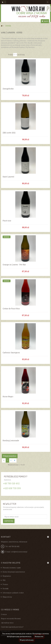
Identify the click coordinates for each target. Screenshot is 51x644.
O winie (4, 614)
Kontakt (6, 589)
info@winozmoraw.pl (19, 552)
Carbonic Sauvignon (11, 353)
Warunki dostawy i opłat (12, 568)
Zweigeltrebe (8, 89)
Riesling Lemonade (11, 441)
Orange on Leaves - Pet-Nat (14, 265)
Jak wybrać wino (7, 623)
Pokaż (10, 55)
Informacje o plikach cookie (13, 593)
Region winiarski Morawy (11, 619)
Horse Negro (8, 397)
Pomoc (5, 584)
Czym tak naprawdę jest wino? (12, 627)
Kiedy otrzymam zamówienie (14, 572)
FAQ (4, 580)
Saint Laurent (8, 177)
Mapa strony (7, 597)
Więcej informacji (27, 640)
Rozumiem (39, 636)
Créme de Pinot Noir (11, 309)
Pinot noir (7, 221)
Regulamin (7, 576)
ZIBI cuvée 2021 (9, 133)
